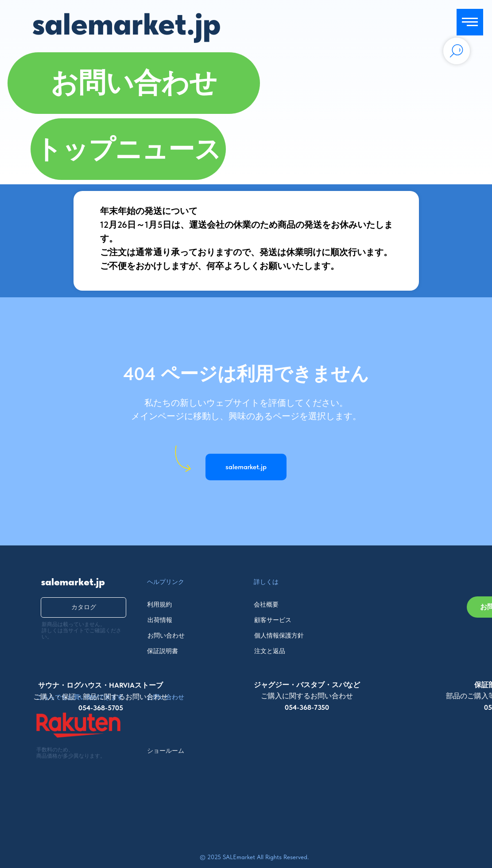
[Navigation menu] (470, 22)
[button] (134, 83)
